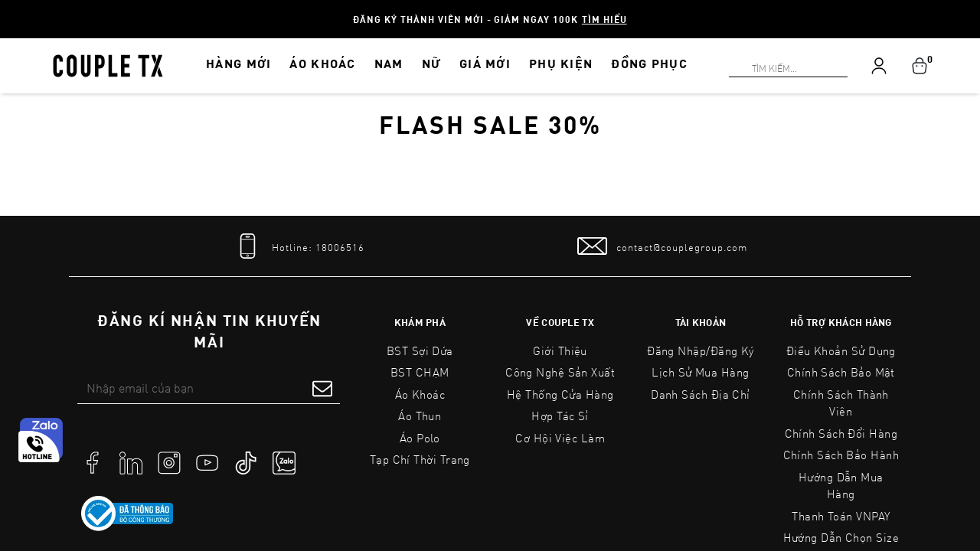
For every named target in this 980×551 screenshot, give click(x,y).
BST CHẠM (420, 372)
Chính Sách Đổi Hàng (841, 433)
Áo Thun (420, 416)
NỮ (432, 63)
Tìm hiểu (604, 19)
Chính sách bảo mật (841, 372)
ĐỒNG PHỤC (649, 63)
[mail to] (662, 246)
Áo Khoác (420, 394)
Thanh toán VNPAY (841, 516)
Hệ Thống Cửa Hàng (560, 394)
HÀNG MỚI (238, 63)
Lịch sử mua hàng (700, 372)
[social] (93, 461)
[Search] (9, 9)
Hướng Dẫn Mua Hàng (841, 486)
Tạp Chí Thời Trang (420, 459)
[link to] (127, 514)
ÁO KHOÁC (322, 63)
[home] (108, 64)
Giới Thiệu (560, 350)
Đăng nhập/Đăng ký (701, 350)
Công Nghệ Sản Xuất (560, 372)
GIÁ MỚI (485, 63)
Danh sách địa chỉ (701, 394)
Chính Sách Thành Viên (841, 403)
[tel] (299, 246)
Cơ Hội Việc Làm (560, 438)
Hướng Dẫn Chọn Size (841, 537)
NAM (389, 63)
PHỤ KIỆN (561, 63)
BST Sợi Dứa (420, 350)
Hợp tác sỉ (560, 416)
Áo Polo (420, 438)
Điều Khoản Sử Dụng (841, 350)
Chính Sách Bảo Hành (841, 455)
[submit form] (322, 388)
